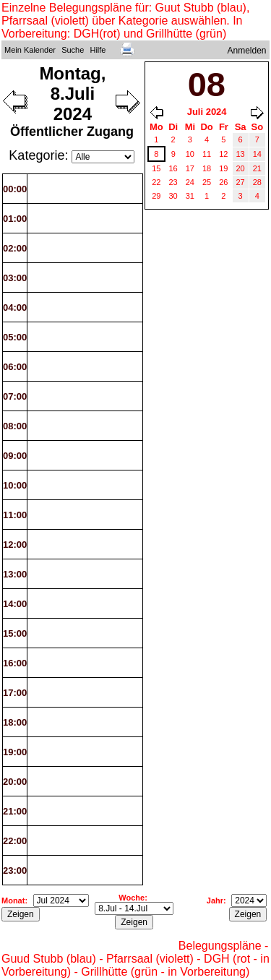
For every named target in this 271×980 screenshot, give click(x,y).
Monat (13, 901)
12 (223, 154)
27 (241, 182)
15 (156, 168)
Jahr (215, 901)
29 (156, 196)
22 (156, 182)
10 (190, 154)
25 (207, 182)
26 (223, 182)
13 (241, 154)
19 (223, 168)
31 (190, 196)
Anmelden (247, 51)
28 (257, 182)
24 (190, 182)
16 (173, 168)
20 (241, 168)
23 (173, 182)
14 (257, 154)
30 (173, 196)
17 (190, 168)
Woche (132, 898)
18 (207, 168)
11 (207, 154)
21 (257, 168)
